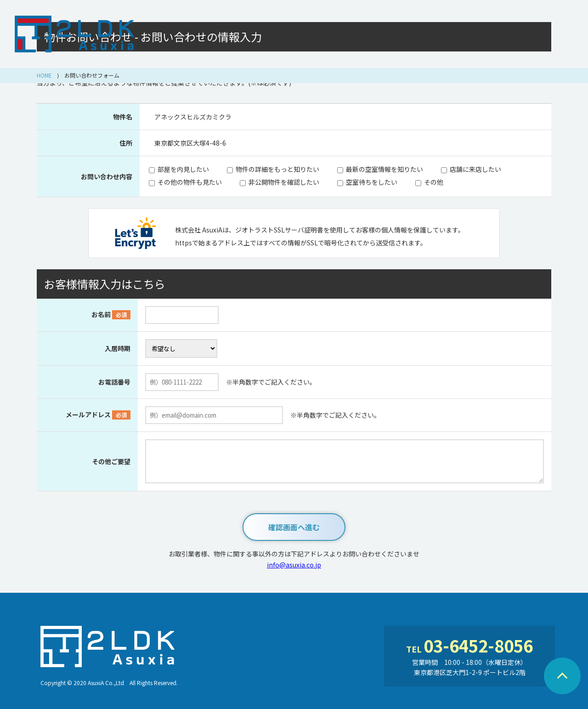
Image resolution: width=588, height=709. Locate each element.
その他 (434, 182)
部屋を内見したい (183, 169)
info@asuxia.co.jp (294, 565)
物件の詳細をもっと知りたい (277, 169)
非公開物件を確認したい (284, 182)
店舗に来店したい (475, 169)
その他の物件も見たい (190, 182)
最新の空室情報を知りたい (384, 169)
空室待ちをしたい (372, 182)
